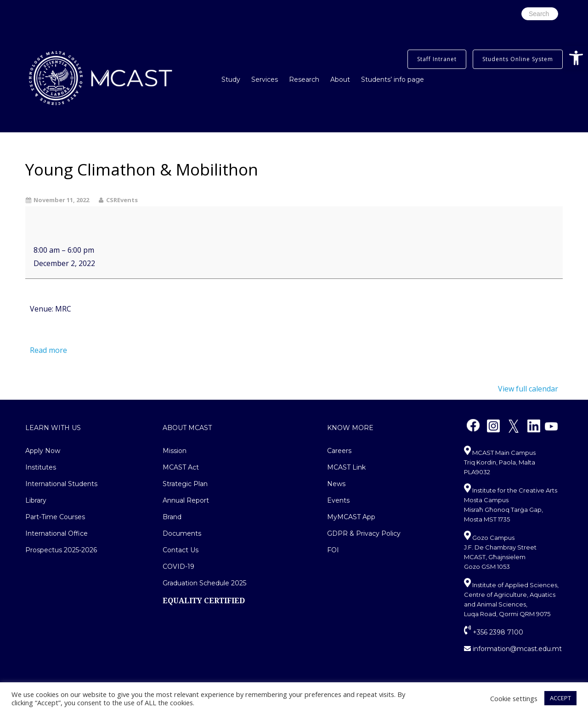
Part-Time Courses (55, 517)
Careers (339, 451)
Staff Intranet (437, 59)
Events (338, 500)
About (340, 79)
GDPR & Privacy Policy (364, 533)
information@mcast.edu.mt (513, 649)
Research (304, 79)
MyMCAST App (351, 517)
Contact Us (181, 550)
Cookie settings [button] (514, 698)
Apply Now (43, 451)
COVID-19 (178, 567)
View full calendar (528, 389)
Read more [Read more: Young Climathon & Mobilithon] (48, 350)
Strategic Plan (185, 484)
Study (231, 79)
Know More (350, 428)
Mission (175, 451)
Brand (172, 517)
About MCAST (187, 428)
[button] (576, 58)
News (336, 484)
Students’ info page (393, 79)
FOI (333, 550)
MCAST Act (181, 467)
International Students (61, 484)
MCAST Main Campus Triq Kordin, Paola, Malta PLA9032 (500, 462)
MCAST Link (346, 467)
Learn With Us (53, 428)
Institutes (41, 467)
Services (265, 79)
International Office (57, 533)
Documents (182, 533)
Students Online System (518, 59)
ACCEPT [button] (560, 698)
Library (36, 500)
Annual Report (186, 500)
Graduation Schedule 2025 (204, 583)
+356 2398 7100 (494, 632)
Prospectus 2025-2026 (61, 550)
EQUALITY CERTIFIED (204, 601)
